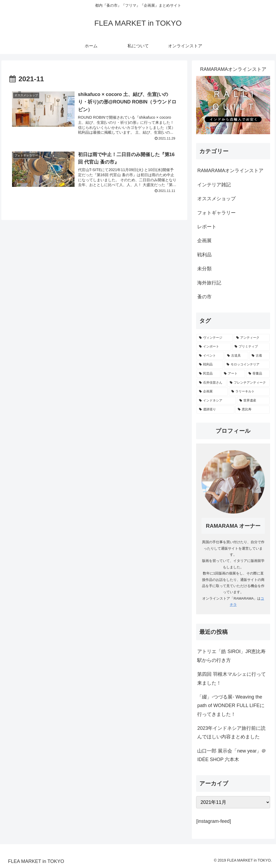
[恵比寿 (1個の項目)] (252, 410)
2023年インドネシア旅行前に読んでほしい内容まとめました (231, 732)
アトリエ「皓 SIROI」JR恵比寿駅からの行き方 (231, 656)
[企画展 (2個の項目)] (212, 392)
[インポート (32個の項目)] (214, 347)
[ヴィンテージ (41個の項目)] (215, 338)
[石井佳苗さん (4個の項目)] (211, 383)
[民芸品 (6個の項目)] (208, 374)
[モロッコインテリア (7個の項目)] (247, 365)
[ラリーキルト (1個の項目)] (249, 392)
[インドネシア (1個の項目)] (216, 401)
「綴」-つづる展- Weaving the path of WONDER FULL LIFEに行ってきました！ (231, 706)
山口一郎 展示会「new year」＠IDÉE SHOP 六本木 (232, 755)
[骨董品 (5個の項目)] (258, 374)
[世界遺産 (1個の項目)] (253, 401)
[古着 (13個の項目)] (259, 356)
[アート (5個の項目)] (233, 374)
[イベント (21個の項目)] (210, 356)
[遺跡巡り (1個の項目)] (215, 410)
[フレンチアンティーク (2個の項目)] (248, 383)
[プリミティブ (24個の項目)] (251, 347)
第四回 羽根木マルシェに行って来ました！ (232, 678)
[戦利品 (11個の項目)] (210, 365)
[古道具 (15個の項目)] (236, 356)
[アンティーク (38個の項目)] (252, 338)
